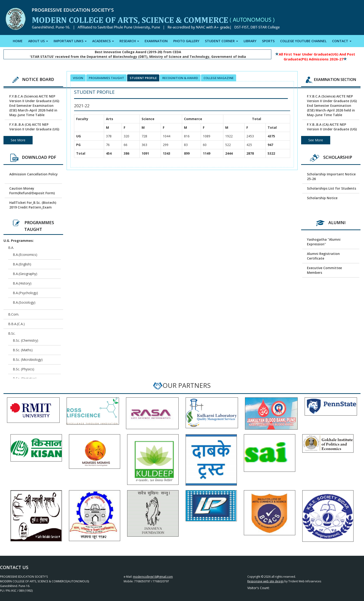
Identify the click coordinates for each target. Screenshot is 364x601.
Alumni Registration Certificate (323, 256)
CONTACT (342, 41)
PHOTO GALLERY (186, 41)
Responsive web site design (265, 581)
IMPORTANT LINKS (70, 41)
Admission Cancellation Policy (34, 174)
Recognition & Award (180, 78)
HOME (18, 41)
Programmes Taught (106, 78)
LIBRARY (250, 41)
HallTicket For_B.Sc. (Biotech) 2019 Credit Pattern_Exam (33, 205)
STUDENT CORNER (221, 41)
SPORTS (268, 41)
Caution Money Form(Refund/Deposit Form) (32, 191)
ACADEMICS (103, 41)
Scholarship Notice (322, 198)
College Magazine (219, 78)
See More (18, 140)
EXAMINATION (156, 41)
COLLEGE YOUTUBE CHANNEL (303, 41)
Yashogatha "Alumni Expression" (324, 242)
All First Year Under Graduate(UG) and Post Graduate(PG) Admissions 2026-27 (315, 57)
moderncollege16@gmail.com (153, 577)
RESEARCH (129, 41)
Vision (78, 78)
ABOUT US (38, 41)
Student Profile (143, 78)
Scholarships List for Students (332, 188)
